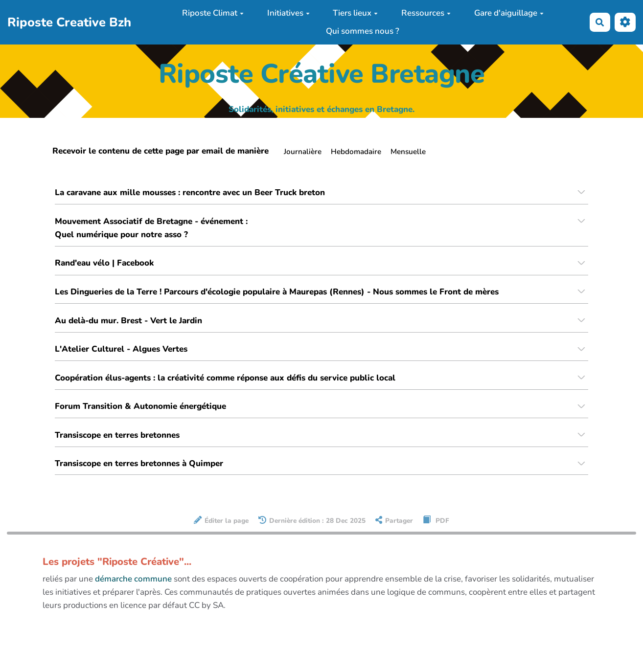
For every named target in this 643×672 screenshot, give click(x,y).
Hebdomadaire (356, 152)
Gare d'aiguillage (509, 13)
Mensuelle (408, 152)
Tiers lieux (355, 13)
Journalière (303, 152)
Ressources (426, 13)
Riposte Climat (213, 13)
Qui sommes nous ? (363, 31)
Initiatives (288, 13)
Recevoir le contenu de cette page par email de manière (161, 151)
